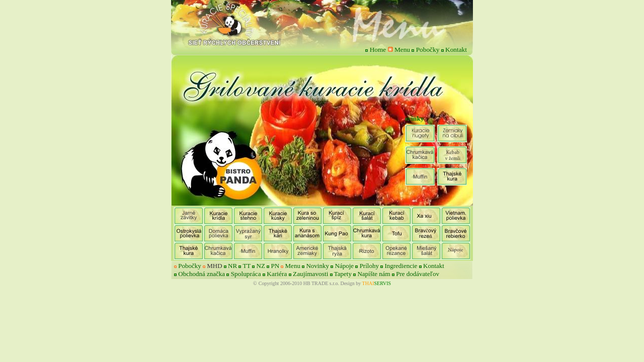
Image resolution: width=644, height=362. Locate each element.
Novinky (317, 266)
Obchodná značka (202, 274)
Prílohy (370, 266)
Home (378, 50)
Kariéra (277, 274)
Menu (402, 50)
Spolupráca (246, 274)
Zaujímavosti (310, 274)
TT (247, 266)
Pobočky (428, 50)
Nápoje (345, 266)
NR (232, 266)
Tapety (344, 274)
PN (276, 266)
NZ (261, 266)
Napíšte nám (375, 274)
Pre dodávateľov (418, 274)
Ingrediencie (401, 266)
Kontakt (456, 50)
